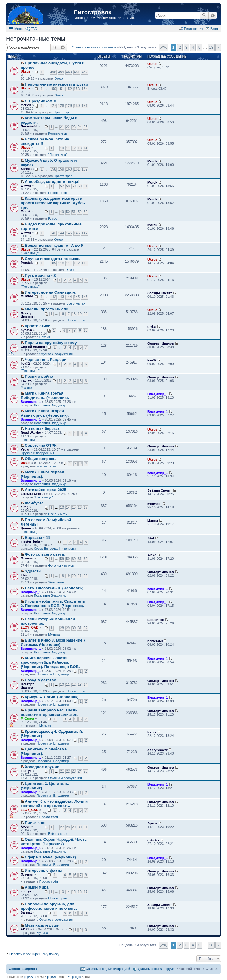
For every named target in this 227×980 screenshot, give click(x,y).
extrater (153, 840)
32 (86, 628)
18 (74, 314)
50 (68, 212)
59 (74, 186)
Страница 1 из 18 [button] (163, 48)
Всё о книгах (76, 303)
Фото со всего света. (45, 554)
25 (86, 127)
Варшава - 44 (37, 538)
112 (77, 263)
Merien (26, 105)
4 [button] (193, 47)
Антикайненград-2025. (46, 490)
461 (77, 72)
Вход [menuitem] (214, 29)
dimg (25, 507)
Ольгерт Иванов (27, 315)
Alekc (152, 555)
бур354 (26, 330)
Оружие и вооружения (56, 354)
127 (53, 106)
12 (74, 148)
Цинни (26, 528)
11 (68, 148)
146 (77, 233)
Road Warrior (31, 433)
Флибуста (34, 503)
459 (61, 72)
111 (69, 263)
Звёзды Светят (160, 293)
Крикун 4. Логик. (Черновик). (52, 697)
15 (74, 508)
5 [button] (199, 47)
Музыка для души (42, 925)
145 (69, 233)
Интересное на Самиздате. (51, 292)
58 (68, 186)
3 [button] (186, 47)
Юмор (58, 78)
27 (62, 827)
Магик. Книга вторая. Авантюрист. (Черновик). (45, 413)
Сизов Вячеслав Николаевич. (56, 549)
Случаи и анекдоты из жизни (53, 259)
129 (69, 106)
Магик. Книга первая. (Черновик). (43, 474)
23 (74, 127)
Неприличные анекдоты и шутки (56, 84)
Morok (152, 161)
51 (74, 212)
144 (61, 233)
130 (77, 106)
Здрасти (33, 571)
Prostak (27, 263)
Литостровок (92, 12)
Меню (19, 29)
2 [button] (180, 47)
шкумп (26, 186)
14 (86, 148)
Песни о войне (39, 376)
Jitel (151, 538)
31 (80, 628)
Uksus (26, 71)
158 (53, 169)
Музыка (26, 387)
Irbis (24, 575)
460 (69, 72)
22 (68, 127)
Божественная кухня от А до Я (54, 245)
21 (62, 127)
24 (80, 127)
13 (80, 148)
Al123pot (27, 929)
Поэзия (45, 337)
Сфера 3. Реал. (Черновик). (51, 857)
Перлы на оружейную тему (51, 343)
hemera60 (155, 641)
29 (68, 628)
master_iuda (30, 541)
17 (68, 314)
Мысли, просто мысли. (47, 309)
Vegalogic (74, 977)
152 (69, 89)
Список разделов (23, 969)
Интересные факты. (44, 870)
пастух (26, 380)
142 (53, 297)
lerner (152, 732)
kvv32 (25, 364)
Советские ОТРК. (41, 445)
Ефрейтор (156, 620)
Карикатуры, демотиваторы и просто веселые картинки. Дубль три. (53, 203)
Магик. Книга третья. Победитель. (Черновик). (45, 395)
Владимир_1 (31, 402)
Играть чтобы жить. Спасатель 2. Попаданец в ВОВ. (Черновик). (53, 603)
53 (86, 212)
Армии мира (37, 887)
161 (77, 169)
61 (86, 186)
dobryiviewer (158, 750)
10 (62, 148)
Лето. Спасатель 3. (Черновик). (55, 588)
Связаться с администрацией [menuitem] (108, 969)
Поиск (204, 15)
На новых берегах (42, 429)
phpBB (51, 977)
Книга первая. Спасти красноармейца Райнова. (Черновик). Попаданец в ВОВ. (50, 662)
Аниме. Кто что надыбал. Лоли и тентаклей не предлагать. (54, 804)
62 (86, 559)
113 (85, 263)
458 (53, 72)
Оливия (27, 558)
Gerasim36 (29, 126)
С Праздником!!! (40, 101)
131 (85, 106)
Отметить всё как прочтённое (94, 47)
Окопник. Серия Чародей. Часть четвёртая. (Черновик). (54, 842)
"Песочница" (58, 155)
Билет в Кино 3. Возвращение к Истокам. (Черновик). (53, 642)
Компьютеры (58, 133)
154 (85, 89)
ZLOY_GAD (30, 627)
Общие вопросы (41, 459)
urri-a (152, 327)
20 (86, 314)
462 (85, 72)
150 (53, 89)
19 (80, 314)
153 (77, 89)
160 (69, 169)
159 (61, 169)
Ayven (26, 827)
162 (85, 169)
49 (62, 212)
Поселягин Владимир (50, 405)
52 (80, 212)
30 (74, 628)
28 (62, 628)
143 (53, 233)
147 (85, 233)
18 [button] (211, 47)
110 (61, 263)
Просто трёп (63, 112)
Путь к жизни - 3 (40, 275)
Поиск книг (35, 823)
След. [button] (218, 48)
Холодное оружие (42, 767)
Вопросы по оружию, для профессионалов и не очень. (49, 906)
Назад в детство (40, 680)
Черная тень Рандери (46, 360)
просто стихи (38, 326)
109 (53, 263)
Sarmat (26, 169)
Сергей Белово (33, 347)
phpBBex (30, 977)
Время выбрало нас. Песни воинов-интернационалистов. (50, 712)
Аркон (152, 823)
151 (61, 89)
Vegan (25, 449)
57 (62, 186)
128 (61, 106)
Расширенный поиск (213, 15)
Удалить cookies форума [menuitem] (156, 969)
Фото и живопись (61, 565)
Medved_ (154, 504)
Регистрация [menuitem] (194, 29)
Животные (56, 582)
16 (62, 314)
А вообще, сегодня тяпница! (52, 182)
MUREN (27, 296)
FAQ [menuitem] (34, 29)
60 (80, 186)
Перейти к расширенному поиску (34, 954)
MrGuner (27, 719)
